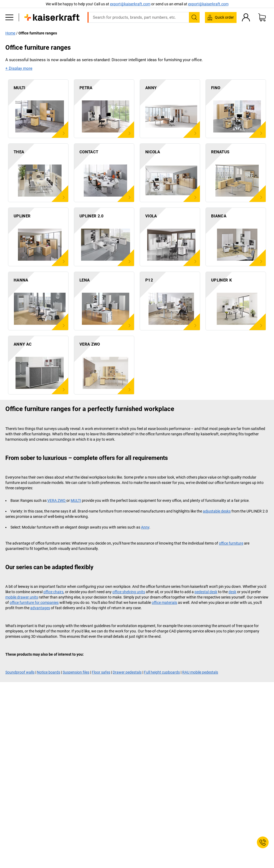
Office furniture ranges (38, 33)
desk (232, 592)
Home (10, 33)
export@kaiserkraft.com (208, 4)
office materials (164, 603)
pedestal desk (206, 592)
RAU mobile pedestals (200, 672)
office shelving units (129, 592)
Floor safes (101, 672)
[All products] (9, 17)
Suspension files (76, 672)
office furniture (231, 543)
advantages (40, 608)
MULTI (76, 501)
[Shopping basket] (262, 17)
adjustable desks (217, 511)
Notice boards (49, 672)
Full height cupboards (162, 672)
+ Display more (19, 68)
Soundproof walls (20, 672)
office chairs (53, 592)
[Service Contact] (263, 842)
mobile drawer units (22, 597)
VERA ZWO (57, 501)
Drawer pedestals (127, 672)
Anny (145, 527)
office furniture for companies (34, 603)
